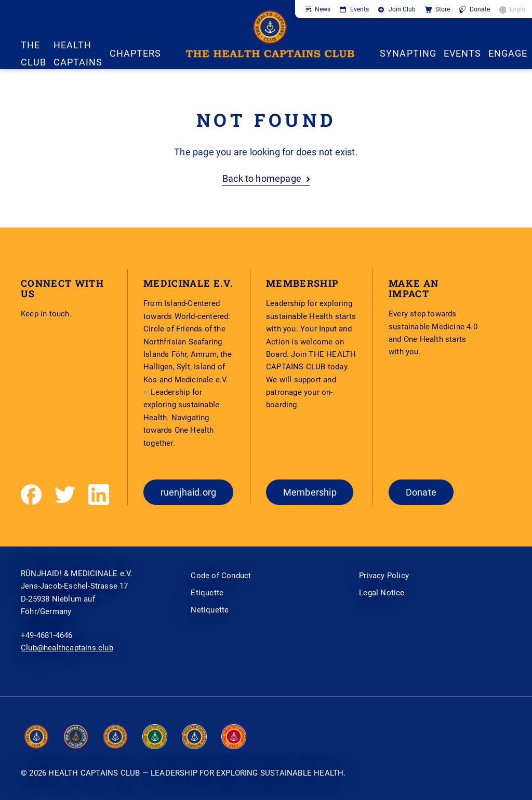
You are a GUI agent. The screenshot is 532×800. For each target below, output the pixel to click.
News (323, 9)
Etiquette (207, 593)
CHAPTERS (135, 53)
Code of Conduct (221, 576)
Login (517, 9)
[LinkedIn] (99, 495)
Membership (310, 492)
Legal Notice (382, 593)
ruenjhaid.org (189, 492)
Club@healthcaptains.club (67, 648)
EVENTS (462, 53)
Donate (480, 9)
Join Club (402, 9)
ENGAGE (508, 53)
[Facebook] (31, 495)
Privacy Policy (384, 576)
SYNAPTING (408, 53)
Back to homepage (262, 178)
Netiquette (210, 610)
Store (443, 9)
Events (360, 9)
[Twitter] (65, 495)
